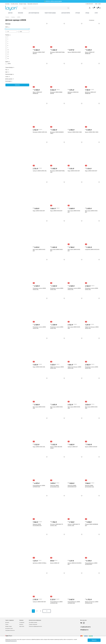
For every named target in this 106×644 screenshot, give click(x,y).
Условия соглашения (33, 624)
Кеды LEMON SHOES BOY (74, 171)
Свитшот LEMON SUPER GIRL (40, 171)
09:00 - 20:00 (98, 4)
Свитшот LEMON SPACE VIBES (75, 132)
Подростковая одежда (50, 13)
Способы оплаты (14, 4)
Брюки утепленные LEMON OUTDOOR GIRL (92, 602)
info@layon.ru (84, 630)
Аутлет (96, 13)
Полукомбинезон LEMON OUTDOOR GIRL (39, 486)
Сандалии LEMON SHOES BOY (92, 250)
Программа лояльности (33, 4)
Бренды (87, 13)
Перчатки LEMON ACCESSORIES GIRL (55, 486)
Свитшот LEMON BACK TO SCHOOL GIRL (74, 525)
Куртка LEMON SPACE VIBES (92, 132)
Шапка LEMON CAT (55, 563)
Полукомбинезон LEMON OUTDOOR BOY (91, 564)
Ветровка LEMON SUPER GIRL (40, 132)
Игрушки (78, 13)
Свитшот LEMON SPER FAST (39, 602)
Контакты (21, 624)
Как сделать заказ (9, 628)
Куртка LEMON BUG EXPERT (74, 52)
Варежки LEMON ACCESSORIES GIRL (90, 486)
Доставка (7, 4)
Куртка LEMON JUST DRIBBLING (90, 53)
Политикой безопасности (11, 641)
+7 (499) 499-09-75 (89, 4)
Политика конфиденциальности (35, 626)
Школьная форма (66, 13)
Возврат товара (23, 4)
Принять (94, 640)
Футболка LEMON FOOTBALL (40, 563)
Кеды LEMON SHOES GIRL (39, 367)
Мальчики (21, 13)
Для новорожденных (34, 13)
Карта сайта (22, 626)
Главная (7, 17)
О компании (22, 622)
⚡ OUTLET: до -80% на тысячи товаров (53, 1)
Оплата (7, 624)
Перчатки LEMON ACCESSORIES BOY (72, 486)
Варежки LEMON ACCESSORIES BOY (37, 525)
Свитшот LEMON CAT (73, 447)
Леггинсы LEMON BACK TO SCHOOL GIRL (57, 525)
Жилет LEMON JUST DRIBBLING (37, 93)
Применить (17, 85)
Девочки (10, 13)
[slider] (5, 29)
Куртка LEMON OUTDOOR (91, 447)
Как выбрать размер (33, 622)
